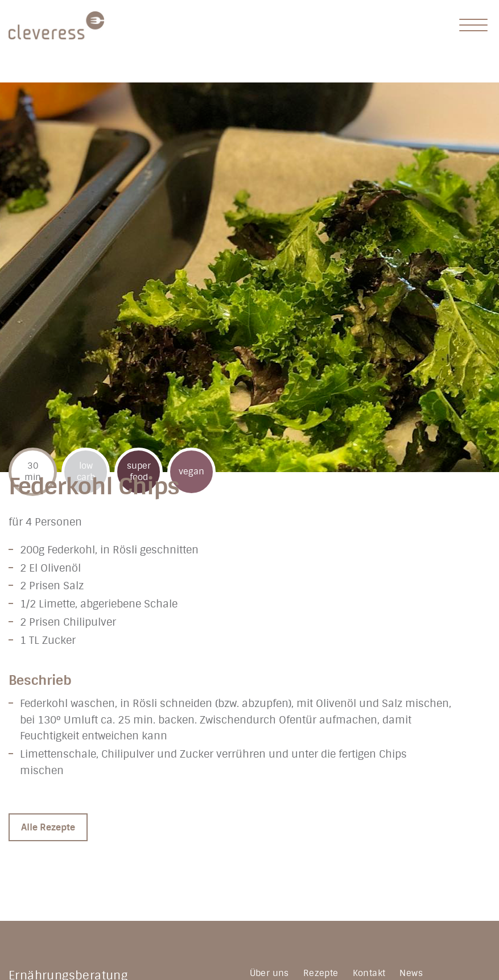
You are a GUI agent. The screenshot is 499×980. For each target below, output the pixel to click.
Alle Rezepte (48, 827)
